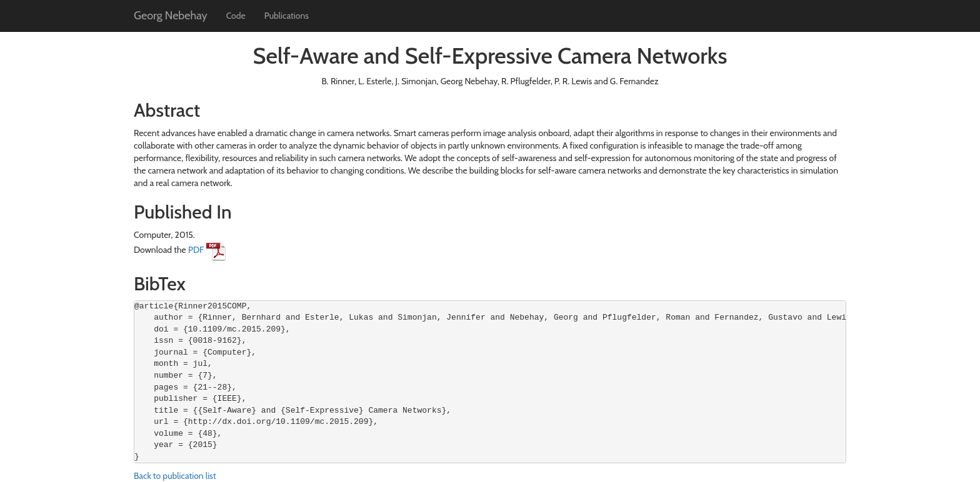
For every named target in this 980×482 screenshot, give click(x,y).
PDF (207, 250)
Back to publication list (175, 476)
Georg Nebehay (171, 16)
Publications (287, 16)
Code (236, 16)
